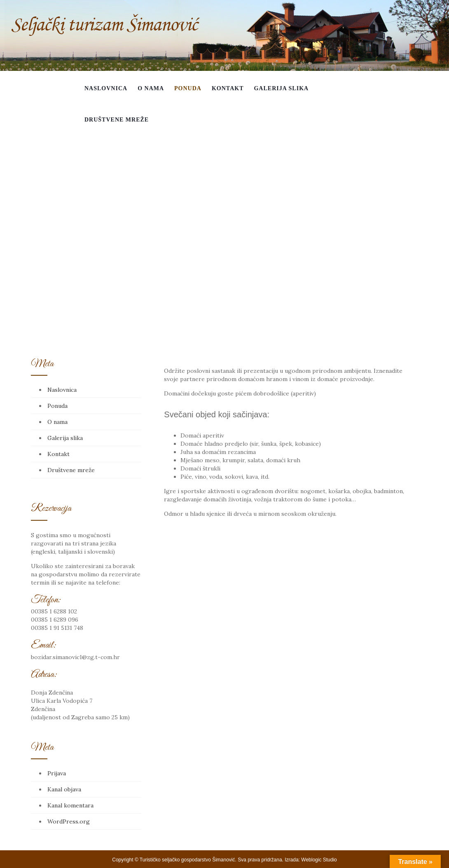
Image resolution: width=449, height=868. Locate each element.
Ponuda (188, 88)
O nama (151, 88)
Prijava (57, 773)
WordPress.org (69, 821)
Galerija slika (281, 88)
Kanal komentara (70, 805)
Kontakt (228, 88)
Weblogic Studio (319, 860)
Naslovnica (106, 88)
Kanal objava (64, 789)
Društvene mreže (117, 120)
